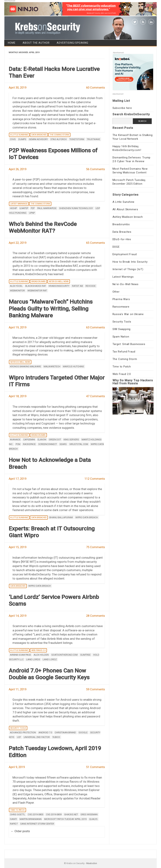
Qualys (93, 819)
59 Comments (95, 689)
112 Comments (95, 479)
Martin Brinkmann (31, 819)
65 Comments (95, 243)
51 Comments (95, 767)
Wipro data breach (87, 517)
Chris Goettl (18, 814)
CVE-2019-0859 (54, 814)
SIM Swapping (122, 329)
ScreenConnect (48, 444)
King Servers (71, 440)
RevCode (91, 286)
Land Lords (33, 659)
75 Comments (95, 547)
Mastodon (92, 863)
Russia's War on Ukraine (128, 314)
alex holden (41, 655)
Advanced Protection (23, 732)
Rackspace (29, 444)
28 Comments (95, 616)
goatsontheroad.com (64, 655)
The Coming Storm (59, 135)
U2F (19, 737)
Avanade (15, 440)
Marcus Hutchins (73, 366)
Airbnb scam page (21, 655)
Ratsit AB (77, 286)
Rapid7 (14, 824)
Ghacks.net (71, 814)
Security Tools (18, 728)
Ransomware (121, 307)
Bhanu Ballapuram (61, 517)
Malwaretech (52, 366)
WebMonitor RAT (37, 291)
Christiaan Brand (65, 732)
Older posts (20, 831)
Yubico (56, 737)
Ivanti (13, 819)
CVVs (13, 139)
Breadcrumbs (38, 281)
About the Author (36, 43)
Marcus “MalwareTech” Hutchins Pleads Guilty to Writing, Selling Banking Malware (51, 309)
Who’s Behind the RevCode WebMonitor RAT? (43, 227)
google (83, 732)
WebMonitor (17, 291)
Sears (63, 444)
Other (116, 292)
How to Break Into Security (130, 262)
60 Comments (95, 87)
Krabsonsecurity (59, 286)
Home (12, 43)
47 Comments (95, 396)
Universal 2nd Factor (37, 737)
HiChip (13, 208)
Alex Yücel (16, 286)
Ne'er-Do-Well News (59, 281)
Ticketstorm (77, 139)
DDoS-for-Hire (122, 239)
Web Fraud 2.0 (38, 650)
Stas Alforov (59, 139)
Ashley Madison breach (128, 217)
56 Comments (95, 169)
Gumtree (85, 655)
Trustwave (93, 139)
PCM (18, 444)
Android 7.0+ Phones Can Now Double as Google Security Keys (49, 674)
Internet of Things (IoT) (128, 269)
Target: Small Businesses (129, 344)
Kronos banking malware (25, 366)
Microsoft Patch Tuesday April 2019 (65, 819)
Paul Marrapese (47, 208)
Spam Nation (121, 337)
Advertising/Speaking (72, 43)
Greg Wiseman (89, 814)
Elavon (42, 440)
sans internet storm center (37, 824)
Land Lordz (50, 659)
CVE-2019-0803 (36, 814)
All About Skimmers (125, 209)
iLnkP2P (24, 208)
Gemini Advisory (38, 139)
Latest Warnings (19, 204)
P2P (33, 208)
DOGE (116, 247)
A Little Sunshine (19, 135)
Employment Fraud (125, 254)
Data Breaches (39, 135)
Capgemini (29, 440)
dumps (22, 139)
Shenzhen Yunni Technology (76, 208)
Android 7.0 (45, 732)
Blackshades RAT (36, 286)
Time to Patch (17, 810)
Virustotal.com (79, 444)
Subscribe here (122, 108)
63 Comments (95, 327)
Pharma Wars (121, 299)
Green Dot (55, 440)
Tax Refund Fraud (124, 352)
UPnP (32, 213)
